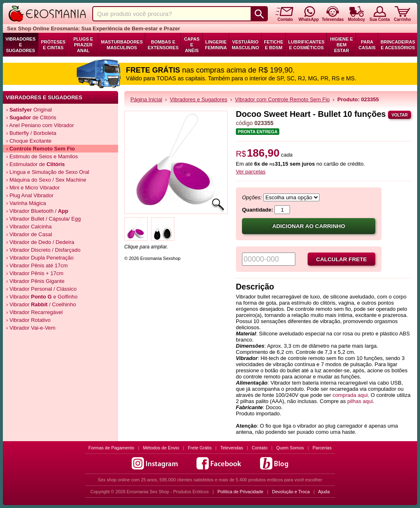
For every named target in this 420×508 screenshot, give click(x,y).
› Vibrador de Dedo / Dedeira (40, 242)
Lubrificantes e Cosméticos (307, 45)
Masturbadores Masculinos (122, 45)
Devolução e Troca (291, 492)
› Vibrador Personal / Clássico (41, 289)
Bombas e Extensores (163, 45)
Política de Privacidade (240, 492)
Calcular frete (342, 259)
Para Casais (367, 45)
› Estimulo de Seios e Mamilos (42, 156)
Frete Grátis (200, 448)
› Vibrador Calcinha (29, 227)
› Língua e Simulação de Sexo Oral (48, 172)
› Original (29, 110)
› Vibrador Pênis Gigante (35, 281)
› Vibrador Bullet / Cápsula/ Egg (43, 219)
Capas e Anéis (192, 45)
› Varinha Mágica (26, 203)
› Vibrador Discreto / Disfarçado (43, 250)
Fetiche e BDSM (274, 45)
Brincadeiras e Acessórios (398, 45)
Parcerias (322, 448)
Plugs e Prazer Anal (83, 45)
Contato (260, 448)
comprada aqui (350, 395)
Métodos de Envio (161, 448)
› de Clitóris (31, 117)
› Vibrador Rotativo (28, 320)
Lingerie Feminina (216, 45)
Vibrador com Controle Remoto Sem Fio (282, 99)
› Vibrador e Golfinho (42, 297)
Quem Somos (290, 448)
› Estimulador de (35, 164)
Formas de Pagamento (112, 448)
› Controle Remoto (41, 149)
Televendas (232, 448)
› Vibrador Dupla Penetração (40, 258)
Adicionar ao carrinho (309, 226)
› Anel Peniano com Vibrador (40, 125)
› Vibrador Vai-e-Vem (31, 328)
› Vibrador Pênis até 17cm (37, 265)
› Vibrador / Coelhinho (41, 304)
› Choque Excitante (29, 141)
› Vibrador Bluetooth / (37, 211)
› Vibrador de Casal (29, 234)
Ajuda (324, 492)
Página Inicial (146, 99)
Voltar (399, 115)
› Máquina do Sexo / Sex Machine (46, 180)
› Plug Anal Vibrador (30, 195)
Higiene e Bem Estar (342, 45)
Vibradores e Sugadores (20, 45)
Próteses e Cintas (53, 45)
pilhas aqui (360, 401)
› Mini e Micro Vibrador (33, 188)
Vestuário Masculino (245, 45)
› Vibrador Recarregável (34, 312)
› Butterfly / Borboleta (31, 133)
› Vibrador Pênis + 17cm (35, 273)
